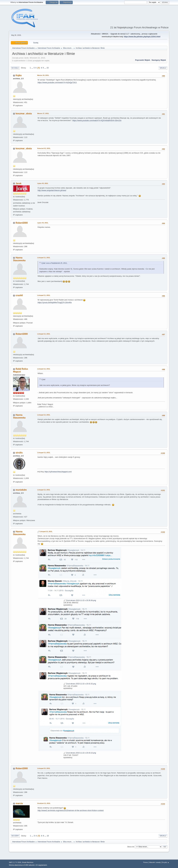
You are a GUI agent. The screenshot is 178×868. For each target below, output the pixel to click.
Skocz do (131, 847)
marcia (19, 803)
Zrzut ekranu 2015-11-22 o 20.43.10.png (80, 753)
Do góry (15, 836)
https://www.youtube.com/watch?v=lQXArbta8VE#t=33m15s (97, 120)
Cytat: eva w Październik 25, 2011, (54, 263)
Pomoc (146, 862)
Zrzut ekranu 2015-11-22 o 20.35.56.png (80, 600)
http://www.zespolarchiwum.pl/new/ (52, 190)
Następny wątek (159, 60)
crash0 (19, 295)
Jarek (19, 183)
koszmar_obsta (24, 114)
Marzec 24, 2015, (43, 75)
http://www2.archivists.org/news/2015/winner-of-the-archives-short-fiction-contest (71, 810)
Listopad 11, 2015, (44, 258)
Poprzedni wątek (143, 60)
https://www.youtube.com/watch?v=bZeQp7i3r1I (57, 82)
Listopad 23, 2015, (44, 768)
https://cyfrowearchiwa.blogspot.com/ (58, 472)
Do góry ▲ (165, 862)
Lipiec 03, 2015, (43, 183)
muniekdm (21, 490)
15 (48, 68)
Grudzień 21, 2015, (44, 803)
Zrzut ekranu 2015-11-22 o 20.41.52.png (80, 684)
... (32, 68)
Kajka (19, 75)
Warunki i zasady (155, 862)
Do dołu (15, 68)
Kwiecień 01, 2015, (44, 148)
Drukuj (163, 68)
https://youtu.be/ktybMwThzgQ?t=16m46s (55, 302)
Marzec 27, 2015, (43, 113)
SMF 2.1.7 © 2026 (15, 862)
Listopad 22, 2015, (46, 531)
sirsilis (19, 453)
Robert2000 (22, 223)
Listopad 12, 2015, (44, 334)
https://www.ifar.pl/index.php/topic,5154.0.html (142, 37)
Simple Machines (28, 862)
